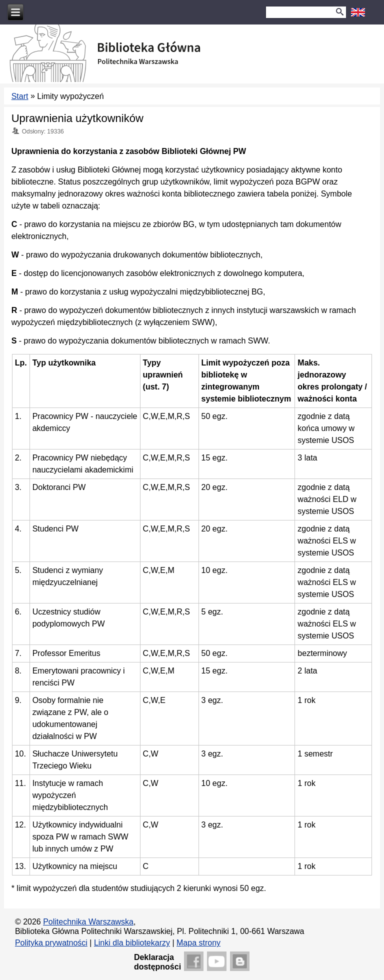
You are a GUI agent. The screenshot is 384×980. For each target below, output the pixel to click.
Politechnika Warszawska (88, 922)
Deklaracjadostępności (157, 962)
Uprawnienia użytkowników (77, 118)
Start (20, 96)
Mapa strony (198, 943)
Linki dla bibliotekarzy (132, 943)
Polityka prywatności (51, 943)
